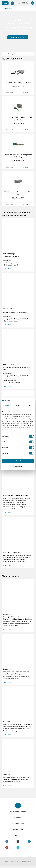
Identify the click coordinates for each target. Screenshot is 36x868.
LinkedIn (29, 841)
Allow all (18, 461)
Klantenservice (18, 824)
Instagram (18, 841)
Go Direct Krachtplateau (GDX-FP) (18, 83)
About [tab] (30, 405)
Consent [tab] (7, 405)
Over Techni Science (18, 812)
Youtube (7, 848)
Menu (5, 3)
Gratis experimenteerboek (18, 37)
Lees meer (8, 269)
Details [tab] (18, 405)
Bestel (26, 93)
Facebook (7, 841)
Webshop (18, 818)
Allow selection (18, 466)
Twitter (18, 848)
